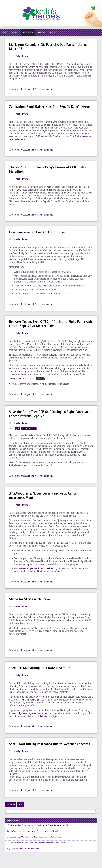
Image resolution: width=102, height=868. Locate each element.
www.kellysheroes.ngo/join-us (26, 719)
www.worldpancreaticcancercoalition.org (40, 574)
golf (17, 434)
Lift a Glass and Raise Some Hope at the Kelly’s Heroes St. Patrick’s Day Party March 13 (40, 831)
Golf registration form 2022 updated (22, 384)
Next (21, 810)
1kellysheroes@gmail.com (21, 471)
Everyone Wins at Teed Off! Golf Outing (38, 238)
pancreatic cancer (29, 434)
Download (41, 384)
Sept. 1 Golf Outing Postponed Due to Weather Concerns (51, 749)
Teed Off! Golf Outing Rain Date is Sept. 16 (40, 673)
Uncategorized (27, 90)
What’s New (30, 33)
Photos (44, 33)
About (16, 33)
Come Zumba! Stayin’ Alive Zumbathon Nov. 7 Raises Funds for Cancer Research (36, 845)
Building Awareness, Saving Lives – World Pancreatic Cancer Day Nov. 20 (34, 838)
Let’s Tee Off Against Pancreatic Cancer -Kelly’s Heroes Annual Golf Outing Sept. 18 (38, 852)
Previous (11, 810)
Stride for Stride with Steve (30, 605)
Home (5, 33)
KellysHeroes (22, 57)
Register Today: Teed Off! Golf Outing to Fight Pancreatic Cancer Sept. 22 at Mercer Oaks (43, 329)
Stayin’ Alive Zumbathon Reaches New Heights (24, 860)
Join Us (56, 33)
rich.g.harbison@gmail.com (34, 705)
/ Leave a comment (45, 90)
